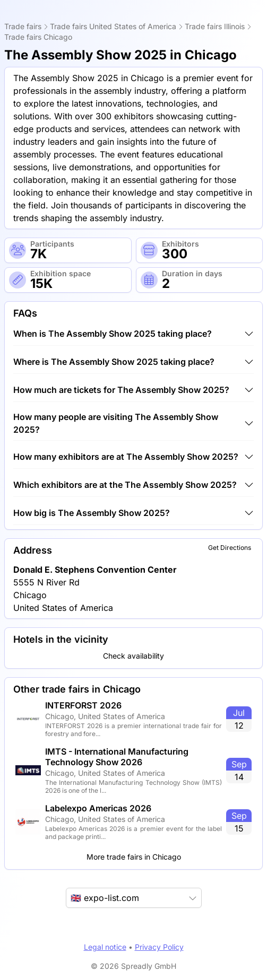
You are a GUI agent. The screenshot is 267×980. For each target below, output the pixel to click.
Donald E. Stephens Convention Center (95, 570)
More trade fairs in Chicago (134, 857)
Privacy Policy (159, 947)
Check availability (133, 656)
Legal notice (105, 947)
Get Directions (230, 548)
